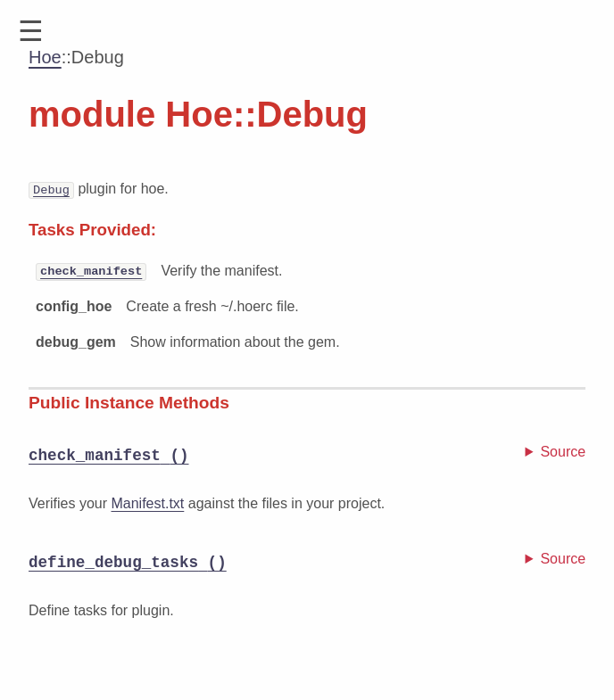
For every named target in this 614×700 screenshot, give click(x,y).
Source (563, 451)
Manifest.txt (147, 503)
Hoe (45, 57)
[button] (31, 32)
